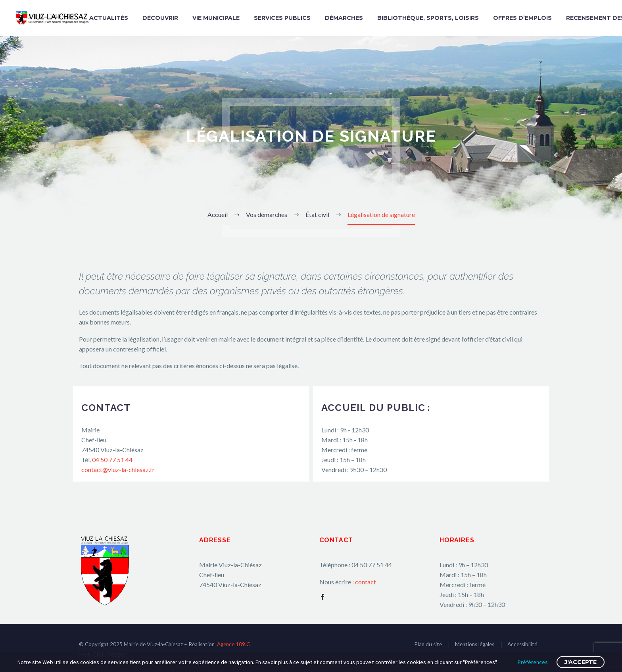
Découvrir (160, 18)
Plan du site (428, 644)
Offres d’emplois (522, 18)
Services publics (282, 18)
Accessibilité (522, 644)
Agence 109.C (233, 644)
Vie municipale (216, 18)
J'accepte (581, 662)
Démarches (344, 18)
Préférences (533, 662)
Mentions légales (475, 644)
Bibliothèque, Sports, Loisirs (428, 18)
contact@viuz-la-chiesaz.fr (118, 469)
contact (366, 582)
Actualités (109, 18)
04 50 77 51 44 (112, 460)
